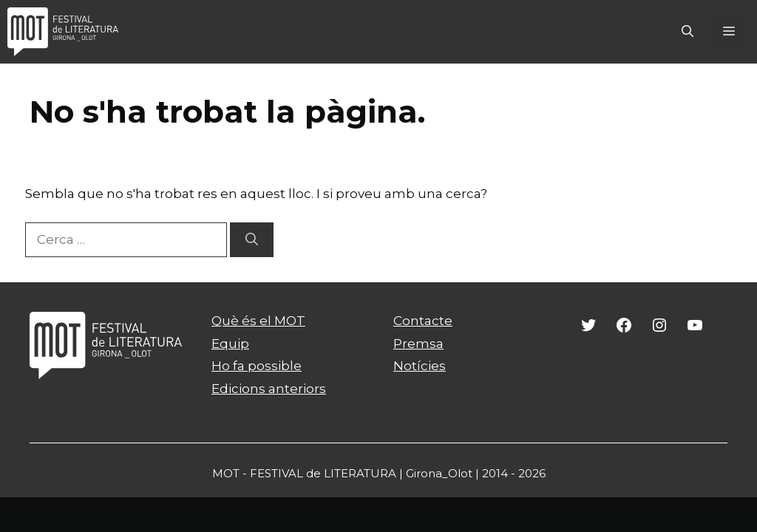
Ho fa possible (257, 366)
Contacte (423, 321)
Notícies (420, 366)
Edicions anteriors (269, 389)
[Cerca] (252, 240)
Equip (230, 344)
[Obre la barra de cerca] (688, 32)
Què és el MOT (258, 321)
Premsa (418, 344)
